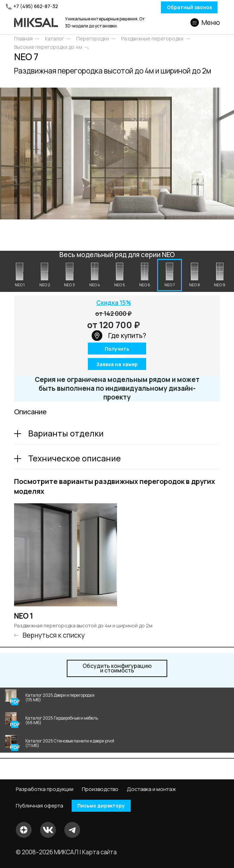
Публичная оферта (40, 806)
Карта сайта (99, 852)
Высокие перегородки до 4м (48, 47)
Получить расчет (117, 351)
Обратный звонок (177, 8)
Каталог (54, 39)
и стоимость (117, 669)
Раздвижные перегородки (152, 39)
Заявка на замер (117, 365)
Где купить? (119, 337)
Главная (23, 39)
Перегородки (93, 39)
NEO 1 (24, 617)
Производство (100, 789)
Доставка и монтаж (151, 789)
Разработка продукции (45, 789)
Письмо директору (105, 806)
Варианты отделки (66, 434)
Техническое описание (74, 459)
